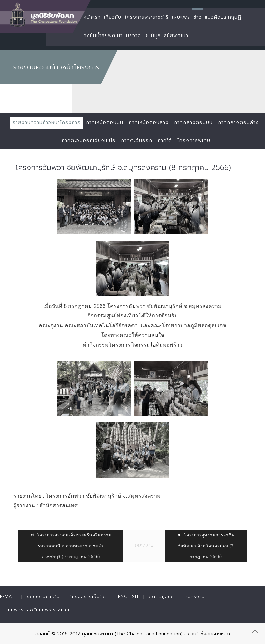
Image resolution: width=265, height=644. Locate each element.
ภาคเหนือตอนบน (105, 122)
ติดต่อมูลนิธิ (161, 597)
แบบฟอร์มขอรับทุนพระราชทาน (37, 610)
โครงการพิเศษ (194, 140)
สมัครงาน (195, 597)
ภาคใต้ (165, 140)
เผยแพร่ (181, 17)
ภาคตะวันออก (137, 140)
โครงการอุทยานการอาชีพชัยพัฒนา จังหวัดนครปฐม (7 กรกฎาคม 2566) (206, 546)
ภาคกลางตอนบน (193, 122)
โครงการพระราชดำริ (147, 17)
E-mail (8, 597)
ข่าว (197, 17)
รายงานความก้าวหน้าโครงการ (47, 122)
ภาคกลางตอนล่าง (238, 122)
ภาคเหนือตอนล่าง (149, 122)
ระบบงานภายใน (43, 597)
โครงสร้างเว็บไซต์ (89, 597)
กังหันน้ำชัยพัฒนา (103, 36)
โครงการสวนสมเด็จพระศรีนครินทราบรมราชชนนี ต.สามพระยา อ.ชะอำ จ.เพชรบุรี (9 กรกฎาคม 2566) (71, 546)
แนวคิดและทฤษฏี (223, 17)
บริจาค (134, 36)
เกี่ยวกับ (113, 17)
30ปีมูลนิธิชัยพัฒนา (166, 36)
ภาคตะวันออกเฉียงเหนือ (89, 140)
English (128, 597)
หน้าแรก (92, 17)
